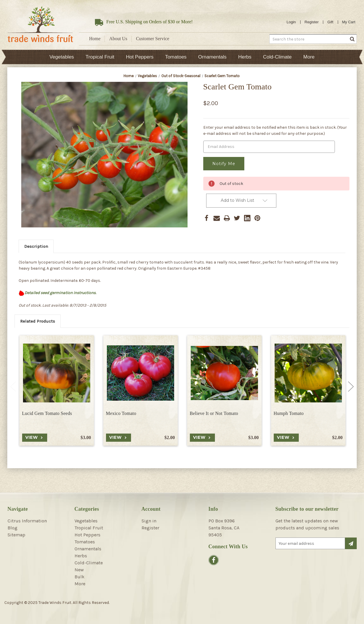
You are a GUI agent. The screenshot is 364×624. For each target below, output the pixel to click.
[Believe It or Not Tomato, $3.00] (224, 373)
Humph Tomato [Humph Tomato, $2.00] (289, 413)
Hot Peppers (140, 57)
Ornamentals (212, 57)
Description (36, 246)
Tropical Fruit (100, 57)
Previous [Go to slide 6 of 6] (13, 386)
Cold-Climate (277, 57)
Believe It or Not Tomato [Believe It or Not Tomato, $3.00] (214, 413)
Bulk (79, 577)
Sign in (149, 521)
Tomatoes (176, 57)
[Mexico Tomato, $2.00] (141, 373)
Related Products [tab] (38, 321)
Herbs (245, 57)
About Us (118, 39)
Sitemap (16, 535)
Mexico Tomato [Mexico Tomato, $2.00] (121, 413)
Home (95, 39)
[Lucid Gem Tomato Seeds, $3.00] (57, 373)
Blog (13, 528)
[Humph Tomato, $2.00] (308, 373)
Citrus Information (27, 521)
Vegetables (62, 57)
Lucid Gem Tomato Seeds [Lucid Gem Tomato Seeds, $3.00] (47, 413)
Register (312, 22)
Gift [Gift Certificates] (330, 22)
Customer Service (153, 39)
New (79, 570)
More (309, 57)
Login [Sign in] (291, 22)
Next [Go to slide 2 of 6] (351, 386)
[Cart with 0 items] (349, 22)
